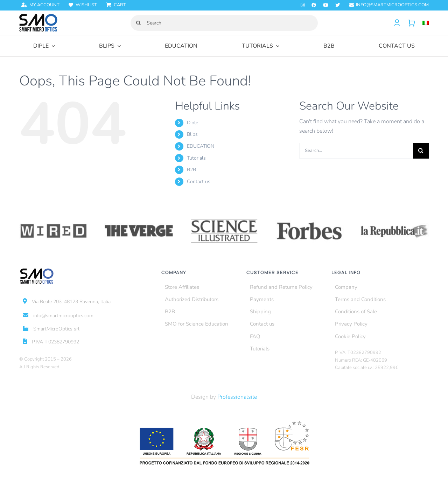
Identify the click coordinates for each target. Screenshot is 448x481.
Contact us (199, 182)
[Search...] (356, 151)
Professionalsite (237, 397)
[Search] (224, 23)
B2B (191, 170)
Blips (192, 134)
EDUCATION (201, 146)
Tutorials (196, 158)
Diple (192, 123)
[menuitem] (422, 23)
